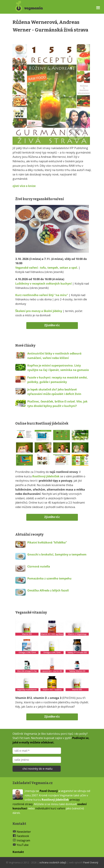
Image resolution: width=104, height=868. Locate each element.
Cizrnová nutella (39, 566)
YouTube (23, 845)
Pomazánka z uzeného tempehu (49, 578)
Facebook (23, 836)
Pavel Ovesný (49, 791)
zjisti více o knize (24, 186)
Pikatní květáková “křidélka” (47, 542)
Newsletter (24, 832)
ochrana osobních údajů (53, 862)
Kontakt (18, 852)
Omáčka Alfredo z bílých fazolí (48, 590)
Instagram (23, 840)
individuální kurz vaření (50, 808)
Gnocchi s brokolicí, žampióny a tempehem (57, 554)
